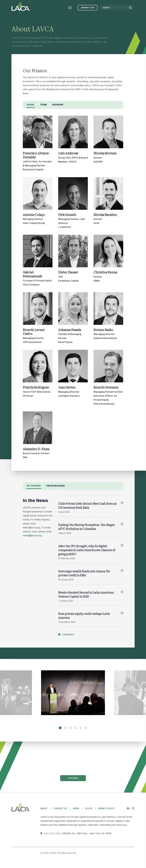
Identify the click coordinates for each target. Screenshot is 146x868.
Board (31, 105)
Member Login (88, 8)
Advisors (58, 105)
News (76, 808)
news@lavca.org (32, 535)
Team (43, 105)
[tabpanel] (73, 696)
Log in (89, 808)
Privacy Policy (106, 808)
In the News (34, 486)
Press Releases (56, 486)
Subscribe (73, 778)
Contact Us (60, 808)
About (44, 808)
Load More (66, 634)
